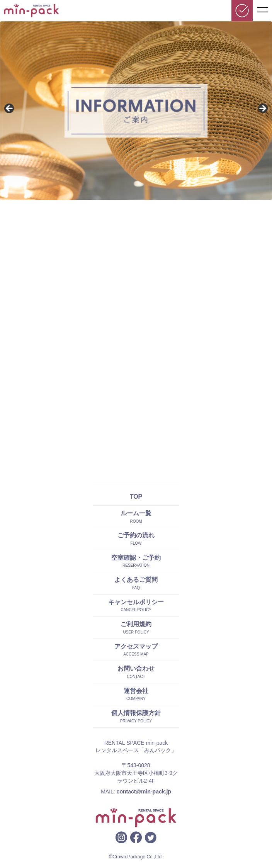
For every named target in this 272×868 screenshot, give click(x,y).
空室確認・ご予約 (136, 558)
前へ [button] (10, 109)
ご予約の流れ (136, 535)
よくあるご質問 (136, 580)
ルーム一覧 (136, 513)
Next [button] (262, 109)
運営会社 (136, 691)
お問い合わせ (136, 668)
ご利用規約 (136, 624)
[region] (136, 111)
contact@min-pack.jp (144, 792)
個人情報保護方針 (136, 713)
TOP (136, 497)
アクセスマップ (136, 646)
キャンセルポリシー (136, 602)
